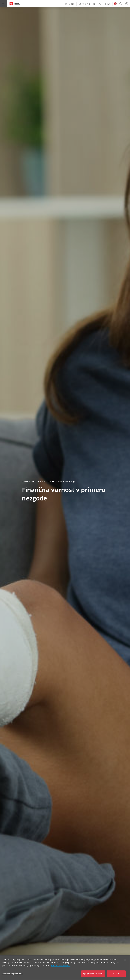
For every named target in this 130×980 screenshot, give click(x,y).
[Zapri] (125, 965)
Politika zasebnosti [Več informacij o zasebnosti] (61, 970)
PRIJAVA (126, 4)
